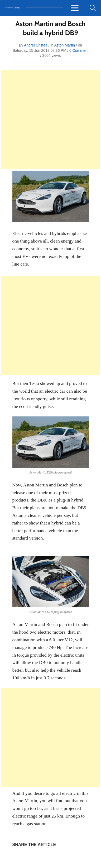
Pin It (15, 857)
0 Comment (79, 50)
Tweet (25, 857)
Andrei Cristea (36, 45)
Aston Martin (65, 45)
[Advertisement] (50, 120)
